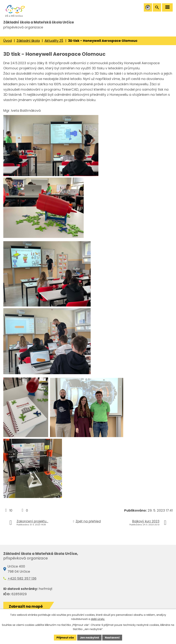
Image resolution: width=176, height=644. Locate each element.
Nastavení (112, 637)
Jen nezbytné (89, 637)
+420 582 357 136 (22, 580)
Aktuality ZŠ (54, 42)
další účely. (98, 619)
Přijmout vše (65, 637)
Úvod (8, 42)
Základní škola (28, 42)
